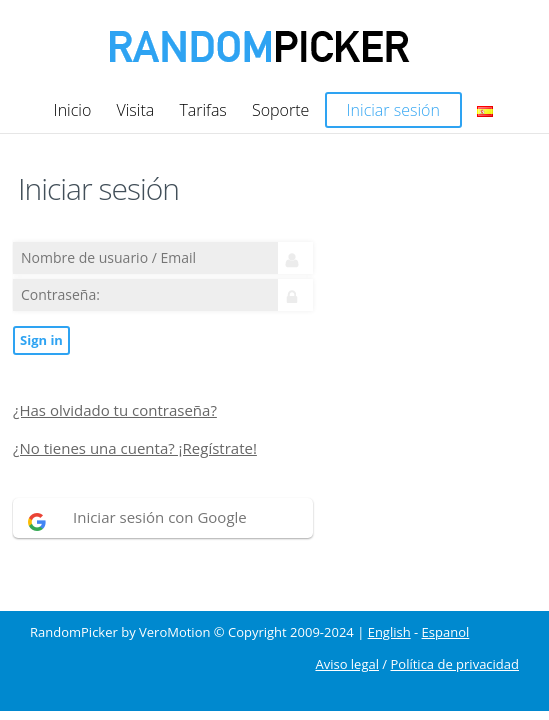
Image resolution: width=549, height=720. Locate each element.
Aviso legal (347, 664)
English (389, 632)
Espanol (446, 632)
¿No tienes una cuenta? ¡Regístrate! (135, 448)
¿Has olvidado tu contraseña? (115, 410)
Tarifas (202, 110)
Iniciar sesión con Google (160, 517)
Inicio (73, 110)
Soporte (280, 110)
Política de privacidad (455, 664)
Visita (135, 110)
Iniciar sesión (393, 110)
